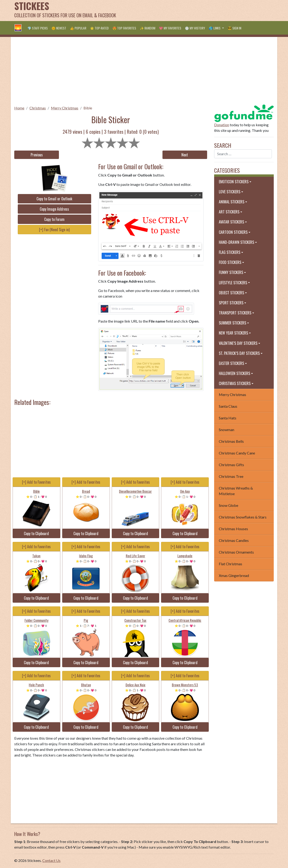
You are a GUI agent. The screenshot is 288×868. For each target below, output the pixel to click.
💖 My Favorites (170, 28)
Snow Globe (229, 505)
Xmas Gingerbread (234, 575)
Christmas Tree (231, 476)
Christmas (38, 108)
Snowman (227, 430)
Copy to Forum (54, 219)
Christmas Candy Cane (237, 453)
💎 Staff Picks (38, 28)
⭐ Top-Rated (99, 28)
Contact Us (51, 860)
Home (19, 108)
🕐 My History (195, 28)
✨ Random (148, 28)
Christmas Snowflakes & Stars (243, 517)
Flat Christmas (230, 564)
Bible (88, 108)
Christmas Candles (234, 540)
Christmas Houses (233, 529)
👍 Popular (78, 28)
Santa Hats (228, 418)
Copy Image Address (54, 209)
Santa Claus (228, 406)
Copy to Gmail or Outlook (54, 199)
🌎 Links (215, 28)
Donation (222, 125)
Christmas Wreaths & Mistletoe (236, 491)
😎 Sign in (234, 28)
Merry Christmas (65, 108)
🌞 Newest (59, 28)
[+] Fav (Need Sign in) (54, 230)
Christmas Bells (231, 441)
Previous (37, 155)
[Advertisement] (189, 11)
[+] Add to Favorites (36, 482)
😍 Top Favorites (124, 28)
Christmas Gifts (231, 465)
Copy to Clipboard (36, 533)
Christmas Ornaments (236, 552)
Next (185, 155)
